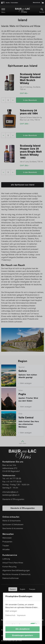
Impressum (21, 615)
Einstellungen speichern (23, 635)
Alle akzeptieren (23, 629)
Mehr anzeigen (11, 611)
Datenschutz (10, 615)
